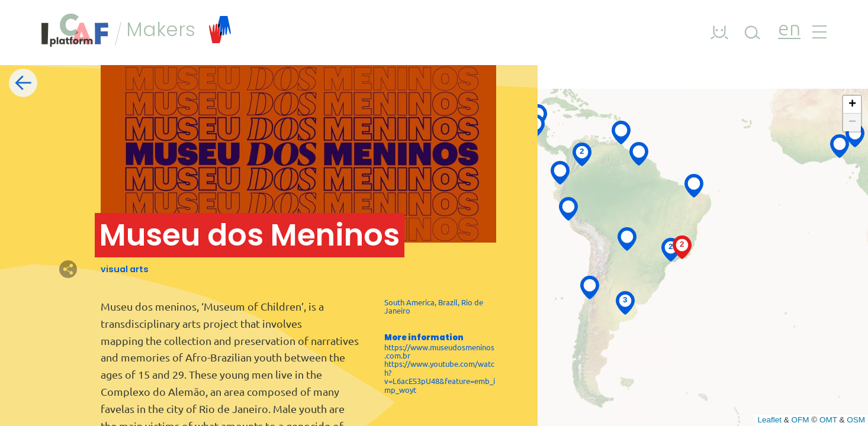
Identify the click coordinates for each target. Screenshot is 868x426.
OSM (856, 420)
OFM (801, 420)
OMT (828, 420)
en (789, 30)
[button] (590, 287)
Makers (179, 30)
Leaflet (769, 420)
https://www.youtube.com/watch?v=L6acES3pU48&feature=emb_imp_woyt (440, 377)
